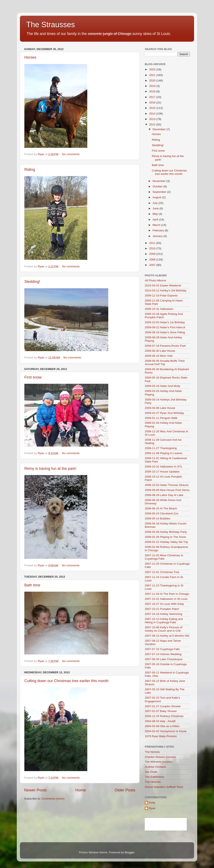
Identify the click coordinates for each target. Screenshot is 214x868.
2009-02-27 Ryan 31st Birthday (164, 413)
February (159, 230)
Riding (30, 170)
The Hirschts (153, 782)
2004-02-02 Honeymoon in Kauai (166, 731)
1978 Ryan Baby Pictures (161, 736)
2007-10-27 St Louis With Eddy (164, 604)
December (159, 129)
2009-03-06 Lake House (160, 408)
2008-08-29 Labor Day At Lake (164, 495)
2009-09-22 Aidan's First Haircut (165, 327)
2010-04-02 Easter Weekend (163, 285)
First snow (33, 377)
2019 (153, 86)
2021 (153, 75)
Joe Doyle (151, 772)
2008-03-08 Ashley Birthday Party (166, 532)
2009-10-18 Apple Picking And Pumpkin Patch (164, 316)
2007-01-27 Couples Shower (163, 706)
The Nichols (152, 752)
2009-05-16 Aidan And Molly (162, 386)
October (158, 186)
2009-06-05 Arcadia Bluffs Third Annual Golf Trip (165, 363)
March (157, 225)
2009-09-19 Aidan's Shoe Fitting (165, 332)
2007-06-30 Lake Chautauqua (164, 659)
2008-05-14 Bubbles (158, 518)
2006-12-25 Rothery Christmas (164, 716)
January (158, 236)
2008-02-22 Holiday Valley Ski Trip (166, 542)
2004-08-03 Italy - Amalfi (160, 721)
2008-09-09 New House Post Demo (167, 490)
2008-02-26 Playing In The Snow (165, 537)
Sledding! (32, 282)
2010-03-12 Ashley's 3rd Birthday (166, 290)
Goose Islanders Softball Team (164, 787)
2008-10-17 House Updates (162, 472)
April (156, 220)
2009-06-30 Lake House (160, 351)
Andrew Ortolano (155, 767)
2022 (153, 69)
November (159, 181)
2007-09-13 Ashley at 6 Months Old (167, 636)
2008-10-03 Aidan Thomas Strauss (167, 485)
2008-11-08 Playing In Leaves (164, 453)
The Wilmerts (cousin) (159, 762)
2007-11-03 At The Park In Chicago (167, 594)
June (156, 208)
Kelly (152, 803)
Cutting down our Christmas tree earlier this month (66, 681)
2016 (153, 102)
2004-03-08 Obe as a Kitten (162, 726)
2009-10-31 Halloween (159, 309)
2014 (153, 114)
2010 (153, 248)
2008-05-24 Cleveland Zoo (162, 513)
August (157, 197)
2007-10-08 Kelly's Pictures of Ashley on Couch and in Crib (164, 629)
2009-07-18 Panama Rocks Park (165, 346)
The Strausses (51, 25)
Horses (30, 57)
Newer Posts (35, 790)
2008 (153, 259)
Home (81, 790)
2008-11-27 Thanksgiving (161, 448)
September (160, 192)
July (155, 203)
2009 (153, 254)
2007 (153, 265)
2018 (153, 91)
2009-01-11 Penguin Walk (161, 418)
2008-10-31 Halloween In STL (164, 467)
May (156, 214)
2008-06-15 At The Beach (161, 508)
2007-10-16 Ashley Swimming (164, 614)
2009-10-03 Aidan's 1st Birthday (165, 322)
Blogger (129, 852)
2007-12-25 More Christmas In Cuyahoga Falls (164, 557)
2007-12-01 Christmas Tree (162, 572)
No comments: (72, 154)
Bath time (32, 585)
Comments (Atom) (53, 799)
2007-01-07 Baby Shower (161, 711)
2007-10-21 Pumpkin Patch (162, 609)
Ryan (152, 808)
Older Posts (125, 790)
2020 (153, 80)
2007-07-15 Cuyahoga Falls (162, 649)
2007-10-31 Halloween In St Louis (166, 599)
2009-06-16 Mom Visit (159, 356)
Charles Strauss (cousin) (160, 757)
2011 (153, 243)
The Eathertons (154, 777)
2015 (153, 108)
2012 (153, 124)
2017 (153, 97)
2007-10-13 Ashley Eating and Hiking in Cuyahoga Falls (164, 621)
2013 (153, 119)
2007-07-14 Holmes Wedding (163, 654)
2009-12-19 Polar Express (161, 296)
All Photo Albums (155, 280)
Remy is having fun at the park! (50, 469)
